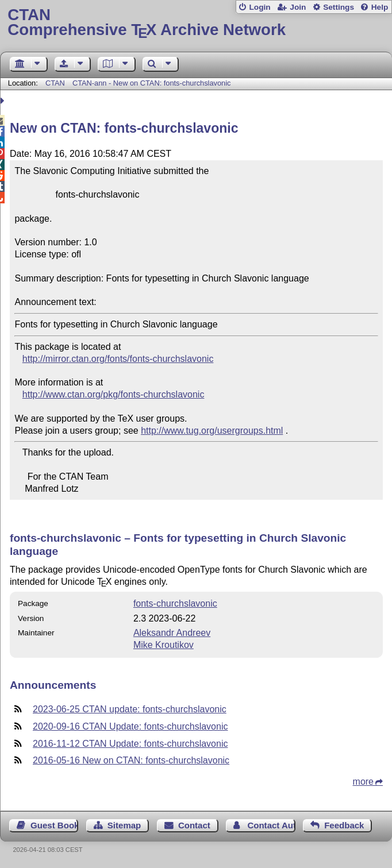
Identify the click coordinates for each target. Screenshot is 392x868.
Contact (194, 825)
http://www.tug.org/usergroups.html (212, 431)
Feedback (344, 825)
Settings (339, 7)
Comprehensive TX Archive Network (196, 23)
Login (260, 7)
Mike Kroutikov (164, 645)
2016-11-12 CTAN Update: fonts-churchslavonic (130, 744)
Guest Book (54, 825)
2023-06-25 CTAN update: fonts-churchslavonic (130, 709)
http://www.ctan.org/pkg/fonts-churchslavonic (114, 394)
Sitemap (124, 825)
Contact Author (271, 825)
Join (298, 7)
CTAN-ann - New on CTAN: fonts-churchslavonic (151, 83)
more (363, 782)
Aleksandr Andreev (172, 633)
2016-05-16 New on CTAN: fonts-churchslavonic (131, 760)
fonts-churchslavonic (175, 603)
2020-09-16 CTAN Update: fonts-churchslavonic (130, 726)
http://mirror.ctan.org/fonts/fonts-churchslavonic (118, 359)
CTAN (55, 83)
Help (380, 7)
